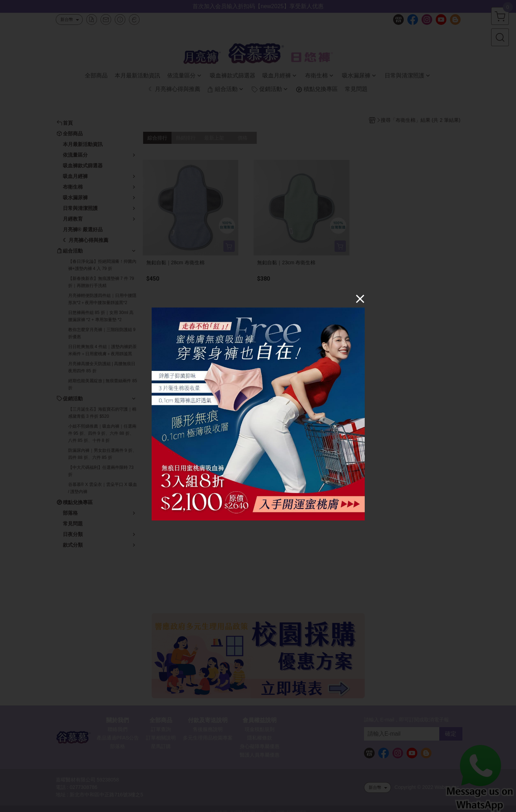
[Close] (360, 299)
